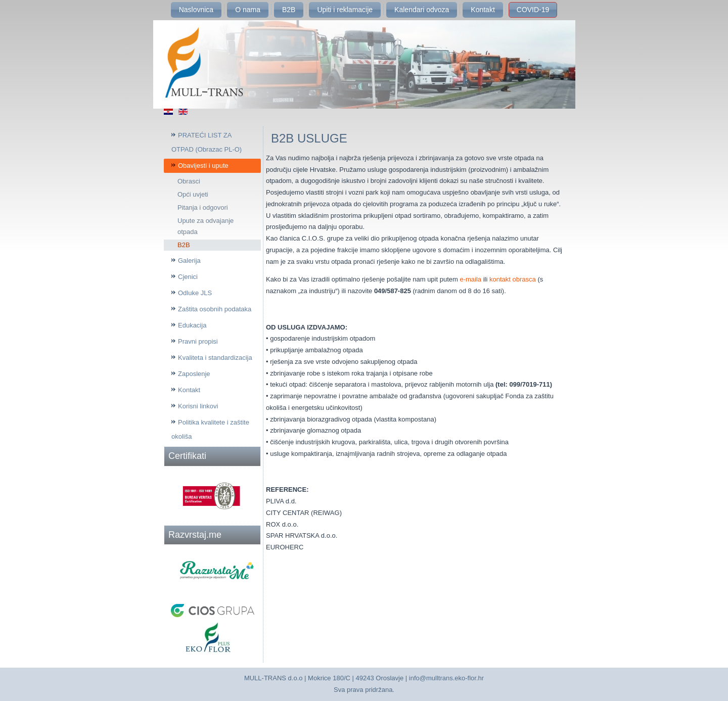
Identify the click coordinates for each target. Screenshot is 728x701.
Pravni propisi (198, 341)
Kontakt (483, 10)
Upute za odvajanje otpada (206, 226)
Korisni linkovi (198, 406)
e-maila (470, 279)
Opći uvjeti (193, 194)
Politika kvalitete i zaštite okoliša (210, 429)
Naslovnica (196, 10)
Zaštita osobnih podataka (215, 309)
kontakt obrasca (513, 279)
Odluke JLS (195, 293)
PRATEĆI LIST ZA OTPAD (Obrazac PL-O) (207, 142)
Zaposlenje (194, 374)
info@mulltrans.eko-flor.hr (446, 678)
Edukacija (192, 325)
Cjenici (188, 277)
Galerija (189, 261)
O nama (248, 10)
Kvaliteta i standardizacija (215, 358)
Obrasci (189, 181)
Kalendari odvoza (422, 10)
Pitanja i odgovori (203, 207)
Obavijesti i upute (203, 166)
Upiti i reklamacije (345, 10)
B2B (289, 10)
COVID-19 (533, 10)
